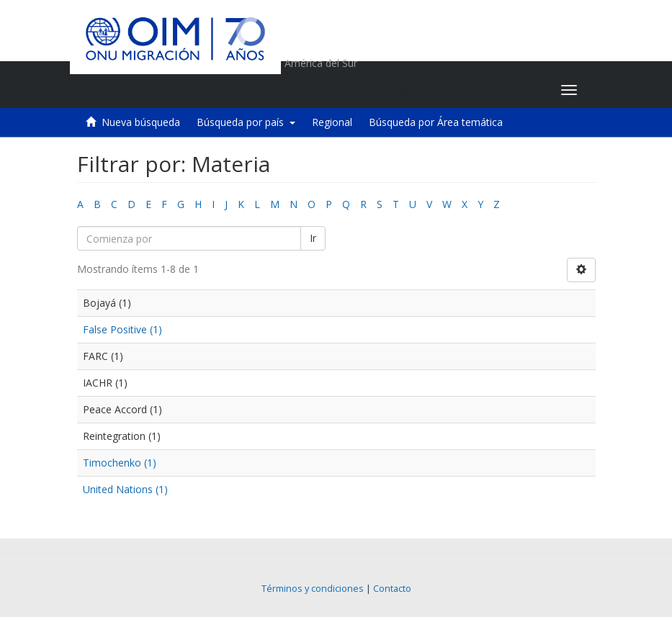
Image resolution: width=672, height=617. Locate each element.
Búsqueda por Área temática (436, 122)
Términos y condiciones (313, 589)
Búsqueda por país (246, 122)
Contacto (392, 589)
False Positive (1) (122, 329)
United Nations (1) (125, 489)
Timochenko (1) (120, 463)
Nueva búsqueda (141, 122)
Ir (313, 238)
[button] (460, 90)
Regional (332, 122)
